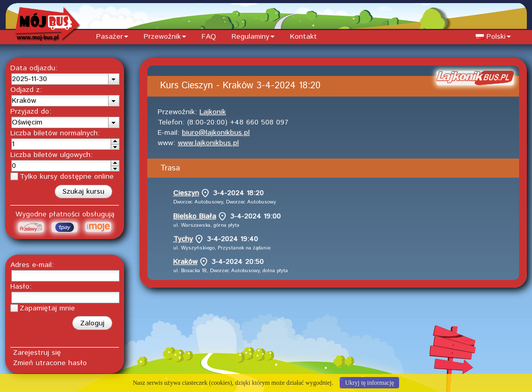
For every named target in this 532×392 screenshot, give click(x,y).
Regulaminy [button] (253, 37)
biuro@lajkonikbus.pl (216, 133)
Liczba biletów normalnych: (55, 133)
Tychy (183, 239)
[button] (83, 192)
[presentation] (113, 79)
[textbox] (60, 79)
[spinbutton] (62, 144)
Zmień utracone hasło (50, 363)
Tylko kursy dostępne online (67, 177)
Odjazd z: (26, 90)
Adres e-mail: (32, 265)
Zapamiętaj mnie (47, 308)
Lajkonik (213, 112)
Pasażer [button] (112, 37)
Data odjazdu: (34, 68)
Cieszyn (186, 193)
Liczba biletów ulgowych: (51, 155)
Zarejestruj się (37, 353)
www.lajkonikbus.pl (208, 143)
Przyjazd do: (31, 112)
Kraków (185, 262)
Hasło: (21, 287)
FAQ (209, 37)
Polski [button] (493, 37)
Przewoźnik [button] (165, 37)
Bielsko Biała (195, 216)
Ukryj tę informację (369, 383)
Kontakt (303, 37)
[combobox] (66, 79)
